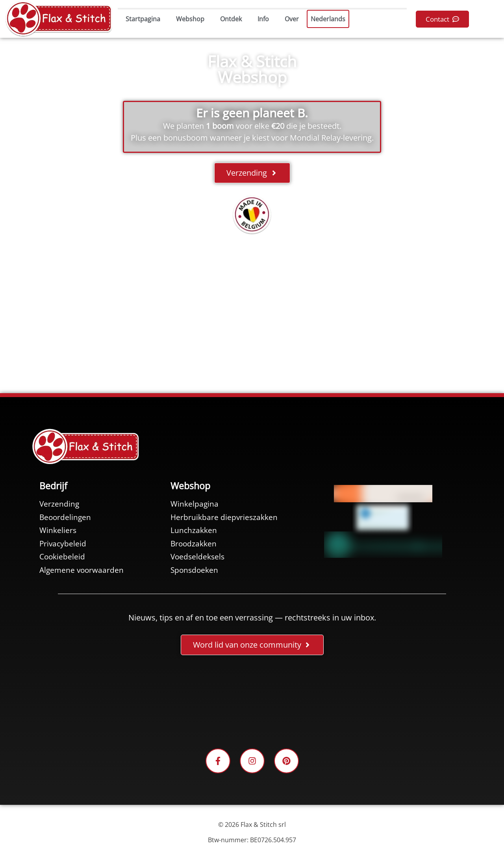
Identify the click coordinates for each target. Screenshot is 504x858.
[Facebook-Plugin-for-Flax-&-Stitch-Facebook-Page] (252, 703)
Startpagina (143, 19)
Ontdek (231, 19)
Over (292, 19)
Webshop (190, 19)
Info (263, 19)
